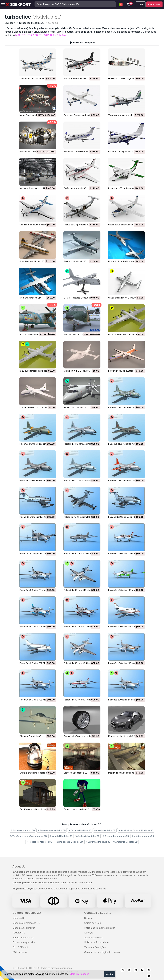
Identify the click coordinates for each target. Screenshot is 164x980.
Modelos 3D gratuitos (24, 928)
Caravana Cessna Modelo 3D (78, 115)
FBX (30, 35)
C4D (47, 35)
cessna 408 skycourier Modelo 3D (125, 152)
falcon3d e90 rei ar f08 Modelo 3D (37, 627)
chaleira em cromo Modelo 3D (34, 773)
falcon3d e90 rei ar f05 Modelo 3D (37, 663)
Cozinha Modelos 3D (80, 830)
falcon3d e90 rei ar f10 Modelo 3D (81, 590)
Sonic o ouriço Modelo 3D (76, 809)
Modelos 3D (19, 918)
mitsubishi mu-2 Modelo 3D (77, 371)
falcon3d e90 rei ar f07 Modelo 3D (81, 627)
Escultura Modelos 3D (23, 830)
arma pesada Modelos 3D (69, 842)
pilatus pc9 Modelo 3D (30, 736)
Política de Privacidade (96, 942)
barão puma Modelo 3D (75, 188)
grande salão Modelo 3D (76, 773)
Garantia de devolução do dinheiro (102, 952)
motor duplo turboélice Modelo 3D (125, 261)
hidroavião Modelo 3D (30, 298)
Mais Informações (79, 974)
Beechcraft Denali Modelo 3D (78, 152)
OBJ (24, 35)
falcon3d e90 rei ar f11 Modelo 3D (36, 590)
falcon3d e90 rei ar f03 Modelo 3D (125, 663)
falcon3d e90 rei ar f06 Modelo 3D (125, 627)
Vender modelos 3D (23, 938)
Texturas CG (19, 933)
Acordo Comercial (94, 938)
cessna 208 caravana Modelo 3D (125, 225)
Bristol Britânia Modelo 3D (32, 261)
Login (141, 4)
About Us (19, 866)
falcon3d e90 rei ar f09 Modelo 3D (125, 590)
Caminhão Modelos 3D (98, 842)
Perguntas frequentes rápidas (100, 928)
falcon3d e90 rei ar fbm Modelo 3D (81, 554)
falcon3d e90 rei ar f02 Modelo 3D (37, 700)
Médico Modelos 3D (143, 836)
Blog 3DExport (20, 947)
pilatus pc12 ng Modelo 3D (77, 225)
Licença (88, 933)
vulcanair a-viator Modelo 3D (122, 115)
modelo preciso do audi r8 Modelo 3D (126, 736)
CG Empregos (20, 952)
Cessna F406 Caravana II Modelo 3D (37, 79)
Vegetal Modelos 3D (61, 836)
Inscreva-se (154, 4)
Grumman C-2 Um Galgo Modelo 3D (125, 79)
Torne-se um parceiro (24, 942)
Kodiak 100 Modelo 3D (75, 79)
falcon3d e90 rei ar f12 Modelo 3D (125, 554)
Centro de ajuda (93, 923)
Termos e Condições (95, 947)
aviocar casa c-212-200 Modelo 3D (81, 334)
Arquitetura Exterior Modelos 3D (136, 830)
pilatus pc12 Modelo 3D (75, 261)
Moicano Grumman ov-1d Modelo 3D (37, 188)
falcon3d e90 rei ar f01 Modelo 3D (81, 700)
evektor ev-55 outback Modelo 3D (125, 188)
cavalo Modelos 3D (105, 830)
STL (41, 35)
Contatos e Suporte (98, 913)
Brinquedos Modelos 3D (116, 836)
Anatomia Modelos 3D (125, 842)
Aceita (109, 974)
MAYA (63, 35)
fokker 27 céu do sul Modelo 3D (124, 371)
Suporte (88, 918)
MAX (18, 35)
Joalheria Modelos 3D (87, 836)
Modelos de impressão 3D (26, 923)
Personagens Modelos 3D (52, 830)
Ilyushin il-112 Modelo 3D (76, 407)
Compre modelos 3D (27, 913)
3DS (35, 35)
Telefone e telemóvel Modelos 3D (29, 836)
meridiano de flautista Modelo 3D (35, 225)
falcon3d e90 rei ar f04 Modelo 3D (81, 663)
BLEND (54, 35)
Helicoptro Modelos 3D (39, 842)
